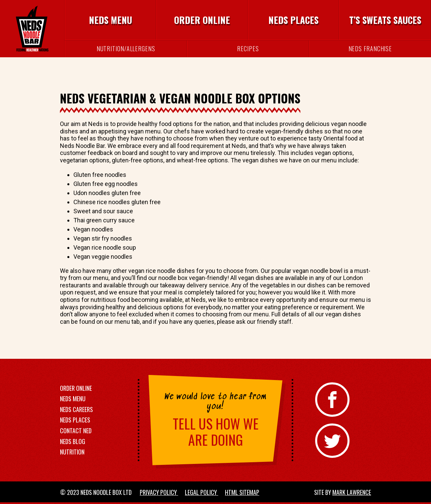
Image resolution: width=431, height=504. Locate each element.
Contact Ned (76, 431)
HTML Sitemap (242, 492)
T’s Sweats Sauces (385, 20)
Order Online (202, 20)
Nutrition (72, 452)
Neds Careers (76, 409)
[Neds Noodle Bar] (32, 29)
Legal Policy (202, 492)
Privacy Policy (159, 492)
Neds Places (293, 20)
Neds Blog (73, 441)
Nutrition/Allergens (126, 49)
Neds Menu (110, 20)
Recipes (248, 49)
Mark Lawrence (352, 492)
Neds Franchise (370, 49)
